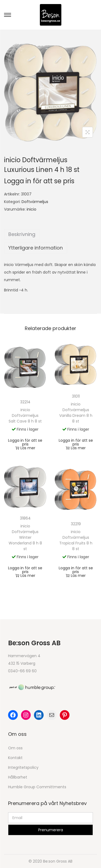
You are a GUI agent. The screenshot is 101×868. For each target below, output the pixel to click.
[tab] (50, 234)
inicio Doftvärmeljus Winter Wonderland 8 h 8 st (25, 537)
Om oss (15, 748)
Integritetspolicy (23, 767)
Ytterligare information (36, 248)
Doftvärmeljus (35, 202)
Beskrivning (22, 234)
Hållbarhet (18, 777)
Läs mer (25, 448)
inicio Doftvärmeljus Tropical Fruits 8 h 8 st (76, 540)
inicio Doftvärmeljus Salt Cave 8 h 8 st (25, 415)
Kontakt (15, 758)
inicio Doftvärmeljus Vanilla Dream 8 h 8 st (76, 413)
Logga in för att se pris (39, 181)
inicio (32, 209)
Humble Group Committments (37, 787)
